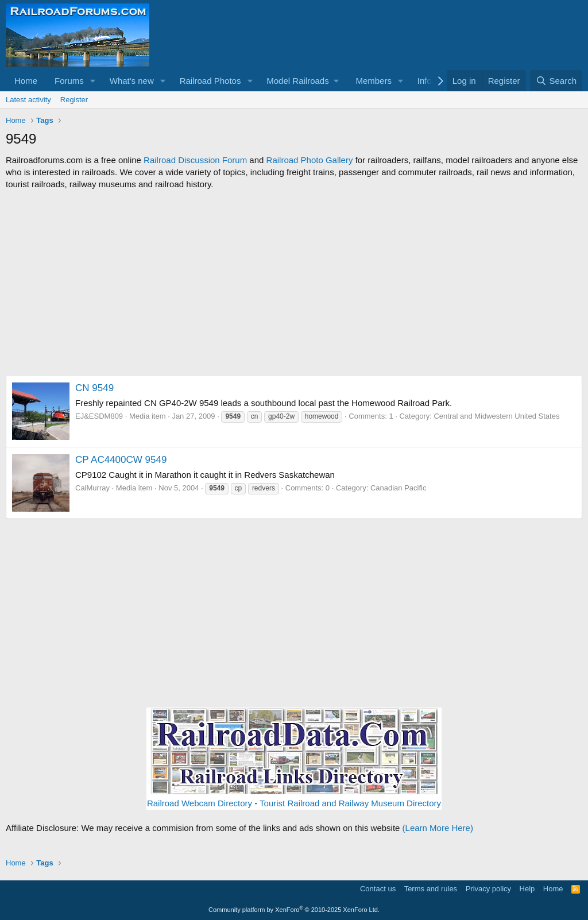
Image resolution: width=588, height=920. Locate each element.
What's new (132, 81)
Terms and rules (431, 889)
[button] (93, 81)
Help (527, 889)
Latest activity (28, 100)
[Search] (556, 81)
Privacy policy (488, 889)
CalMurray (92, 488)
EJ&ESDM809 (99, 416)
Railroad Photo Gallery (310, 160)
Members (374, 81)
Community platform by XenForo (294, 910)
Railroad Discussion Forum (195, 160)
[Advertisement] (294, 283)
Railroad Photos (210, 81)
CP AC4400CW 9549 (121, 460)
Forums (69, 81)
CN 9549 (94, 388)
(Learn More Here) (438, 828)
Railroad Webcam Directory (200, 803)
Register (74, 100)
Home (26, 81)
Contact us (378, 889)
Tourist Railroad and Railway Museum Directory (350, 803)
